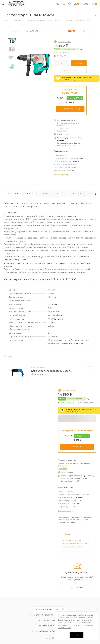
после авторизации (67, 49)
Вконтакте (47, 638)
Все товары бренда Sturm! (73, 547)
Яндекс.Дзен (53, 638)
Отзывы (60, 194)
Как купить (76, 194)
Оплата (92, 194)
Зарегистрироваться (70, 109)
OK (77, 635)
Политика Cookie (64, 628)
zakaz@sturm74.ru (52, 625)
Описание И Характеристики (20, 194)
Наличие (45, 194)
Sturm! (66, 155)
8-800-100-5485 (51, 620)
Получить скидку (65, 42)
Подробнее (62, 131)
